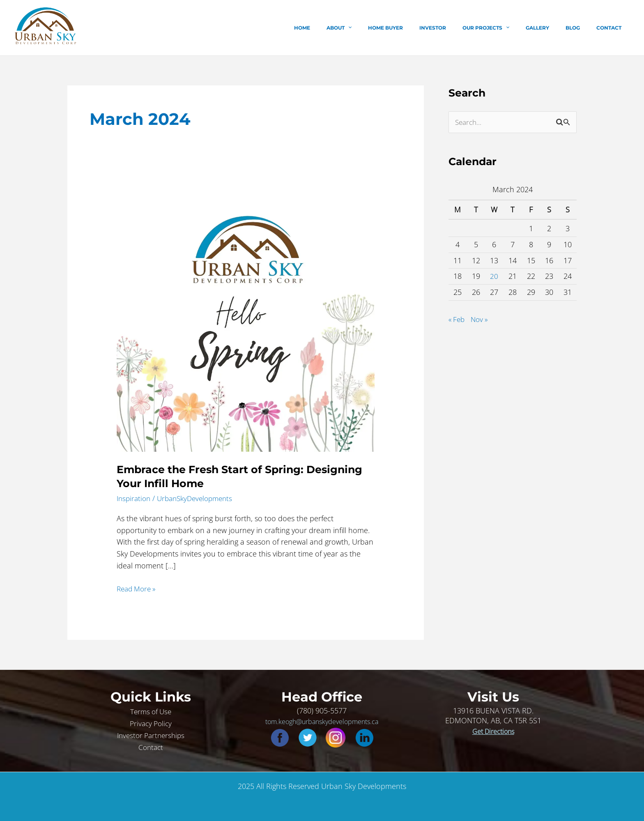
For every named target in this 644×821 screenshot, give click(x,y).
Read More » (138, 588)
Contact (612, 28)
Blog (583, 28)
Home (351, 28)
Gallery (554, 28)
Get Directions (493, 731)
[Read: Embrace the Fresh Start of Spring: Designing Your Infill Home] (246, 322)
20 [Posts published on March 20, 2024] (494, 276)
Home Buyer (422, 28)
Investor (462, 28)
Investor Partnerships (151, 735)
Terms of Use (151, 711)
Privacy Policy (151, 723)
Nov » (482, 320)
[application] (391, 28)
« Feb (457, 320)
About (382, 28)
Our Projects (509, 28)
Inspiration (135, 498)
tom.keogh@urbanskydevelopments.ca (322, 721)
